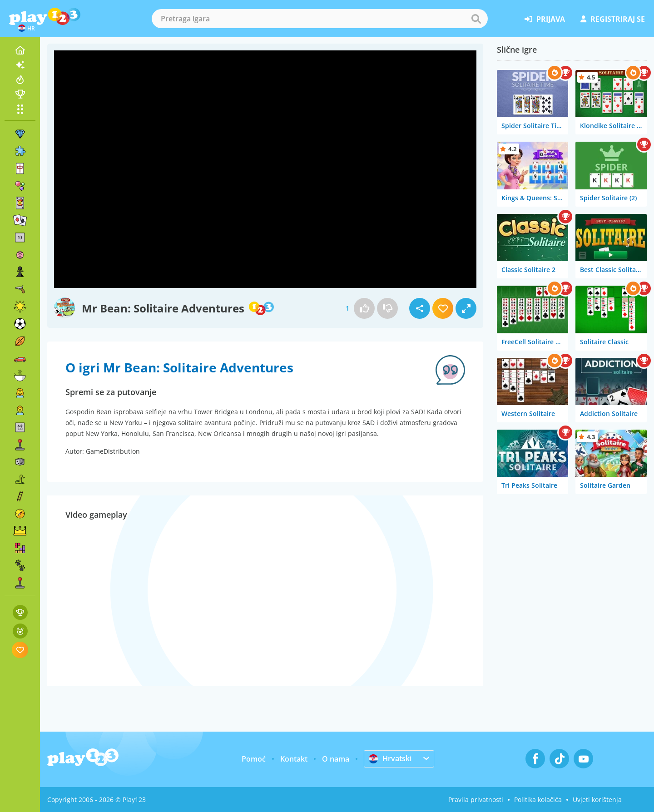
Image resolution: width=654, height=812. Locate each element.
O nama (336, 759)
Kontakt (294, 759)
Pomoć (254, 759)
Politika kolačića (538, 800)
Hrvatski (390, 758)
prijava (545, 19)
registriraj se (613, 19)
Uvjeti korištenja (597, 800)
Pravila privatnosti (476, 800)
